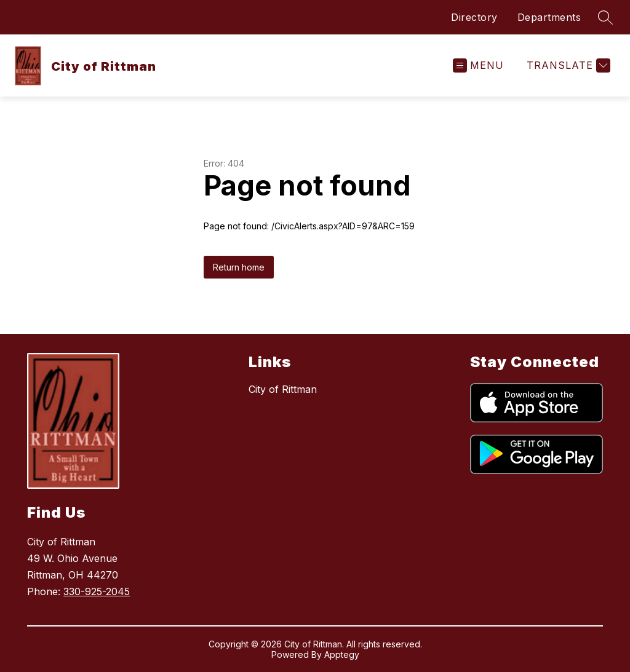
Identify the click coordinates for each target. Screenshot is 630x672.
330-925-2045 (97, 591)
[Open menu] (478, 65)
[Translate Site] (567, 65)
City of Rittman (283, 389)
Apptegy (342, 654)
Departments (549, 17)
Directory (474, 17)
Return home (239, 267)
